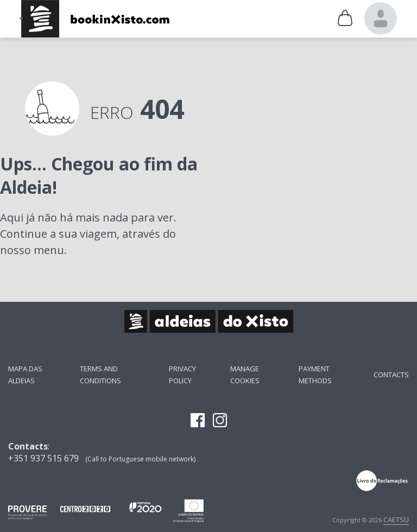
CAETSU (396, 520)
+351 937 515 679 (43, 458)
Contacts (391, 375)
